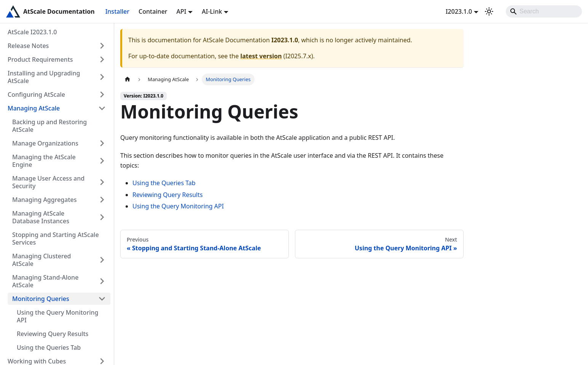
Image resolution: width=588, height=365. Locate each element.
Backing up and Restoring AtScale (49, 126)
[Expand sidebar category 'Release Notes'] (102, 46)
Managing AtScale (34, 108)
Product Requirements (40, 59)
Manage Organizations (45, 143)
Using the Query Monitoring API (57, 316)
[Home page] (127, 79)
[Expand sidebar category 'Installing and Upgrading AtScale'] (102, 77)
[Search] (544, 11)
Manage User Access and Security (48, 182)
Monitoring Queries (41, 299)
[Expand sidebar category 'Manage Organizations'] (102, 143)
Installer (117, 11)
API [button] (182, 11)
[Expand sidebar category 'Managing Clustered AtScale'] (102, 260)
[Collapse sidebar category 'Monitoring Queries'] (102, 299)
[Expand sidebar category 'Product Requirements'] (102, 59)
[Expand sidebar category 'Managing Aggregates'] (102, 200)
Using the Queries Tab (49, 347)
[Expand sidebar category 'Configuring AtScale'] (102, 94)
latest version (261, 56)
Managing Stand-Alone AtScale (45, 281)
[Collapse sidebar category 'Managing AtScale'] (102, 108)
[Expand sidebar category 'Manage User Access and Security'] (102, 182)
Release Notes (28, 46)
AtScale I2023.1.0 (32, 32)
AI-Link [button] (212, 11)
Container (153, 11)
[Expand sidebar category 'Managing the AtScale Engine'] (102, 161)
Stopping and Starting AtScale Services (56, 239)
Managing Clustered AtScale (42, 260)
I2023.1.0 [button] (459, 11)
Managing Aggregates (45, 200)
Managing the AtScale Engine (44, 161)
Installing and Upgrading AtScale (44, 77)
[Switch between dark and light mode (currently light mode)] (489, 11)
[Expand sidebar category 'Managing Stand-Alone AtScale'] (102, 281)
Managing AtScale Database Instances (41, 217)
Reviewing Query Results (53, 334)
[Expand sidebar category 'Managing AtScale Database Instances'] (102, 217)
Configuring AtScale (36, 94)
